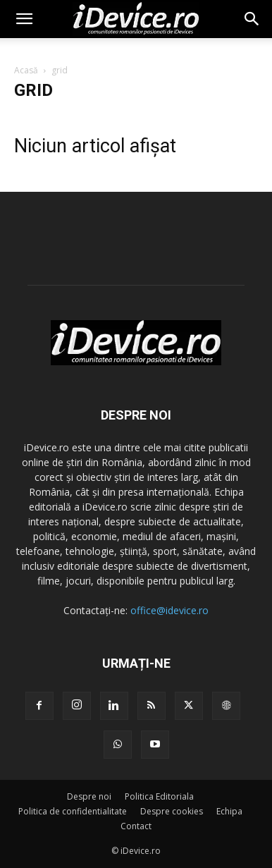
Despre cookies (172, 811)
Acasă (26, 70)
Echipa (229, 811)
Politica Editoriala (159, 796)
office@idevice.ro (169, 610)
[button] (24, 19)
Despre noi (89, 796)
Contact (136, 826)
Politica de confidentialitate (73, 811)
